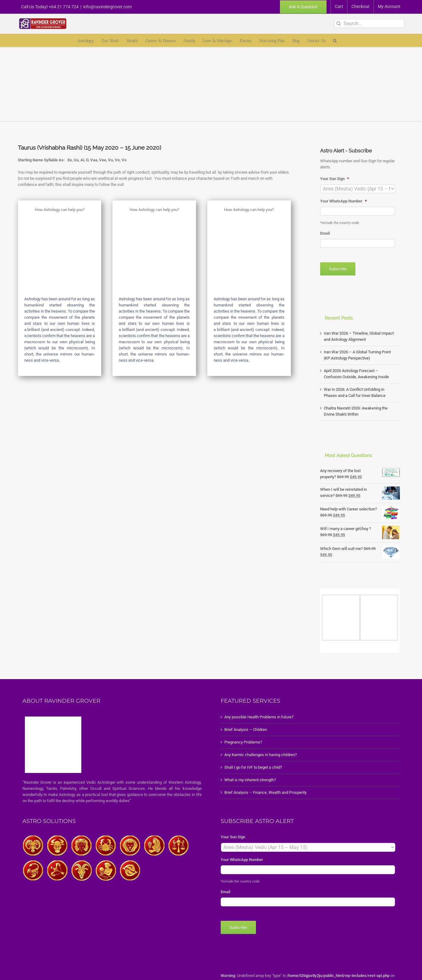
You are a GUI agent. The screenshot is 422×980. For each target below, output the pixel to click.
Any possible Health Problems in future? (259, 717)
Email (325, 233)
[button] (335, 40)
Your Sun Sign (335, 179)
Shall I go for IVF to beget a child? (253, 767)
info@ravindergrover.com (107, 7)
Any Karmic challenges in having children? (261, 755)
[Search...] (369, 23)
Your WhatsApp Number (343, 201)
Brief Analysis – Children (246, 730)
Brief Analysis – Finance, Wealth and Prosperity (265, 792)
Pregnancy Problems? (243, 742)
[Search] (339, 23)
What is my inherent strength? (250, 780)
